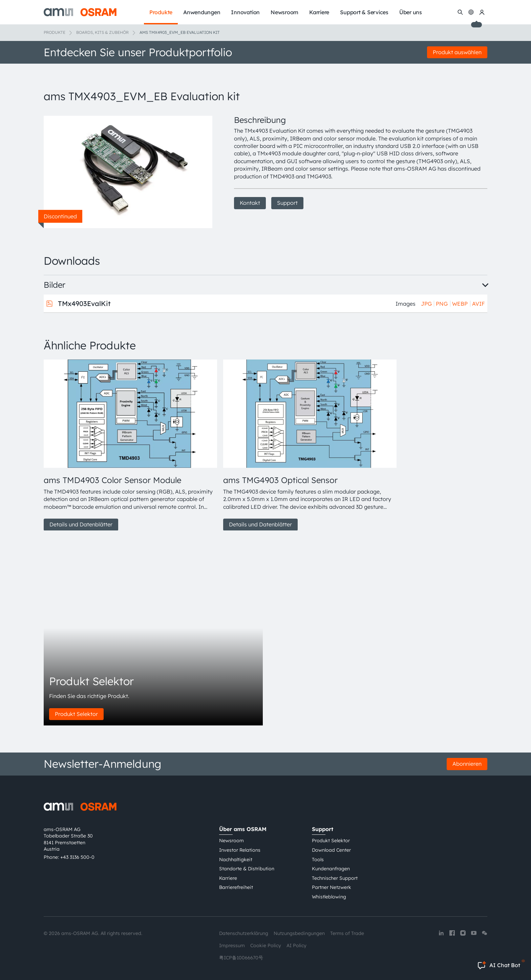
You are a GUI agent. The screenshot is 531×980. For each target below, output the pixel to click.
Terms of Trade (347, 933)
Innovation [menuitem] (245, 12)
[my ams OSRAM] (482, 12)
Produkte (55, 32)
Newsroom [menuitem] (284, 12)
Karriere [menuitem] (319, 12)
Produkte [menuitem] (161, 12)
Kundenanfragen (331, 869)
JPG (426, 304)
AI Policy (296, 945)
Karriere (228, 878)
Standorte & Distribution (247, 869)
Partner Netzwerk (332, 887)
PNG (442, 304)
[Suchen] (460, 12)
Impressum (232, 945)
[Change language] (471, 12)
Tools (318, 859)
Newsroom (231, 841)
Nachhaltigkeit (236, 859)
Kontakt (250, 203)
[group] (131, 445)
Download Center (331, 850)
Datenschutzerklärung (244, 933)
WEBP (460, 304)
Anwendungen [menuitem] (202, 12)
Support (287, 203)
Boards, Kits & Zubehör (102, 32)
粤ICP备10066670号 (241, 958)
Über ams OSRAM (243, 829)
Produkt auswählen (457, 52)
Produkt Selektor (76, 714)
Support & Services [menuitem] (364, 12)
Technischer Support (335, 878)
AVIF (478, 304)
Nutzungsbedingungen (299, 933)
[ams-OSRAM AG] (80, 12)
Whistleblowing (329, 897)
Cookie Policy (266, 945)
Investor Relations (240, 850)
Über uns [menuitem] (411, 12)
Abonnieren (467, 764)
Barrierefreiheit (236, 887)
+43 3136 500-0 (77, 857)
